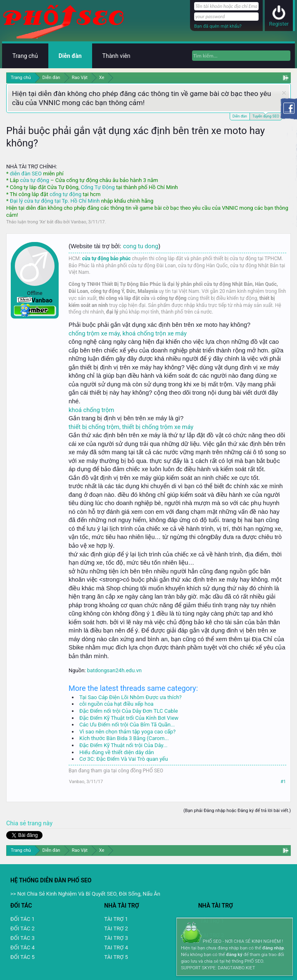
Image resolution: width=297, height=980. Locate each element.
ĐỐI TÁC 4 (23, 948)
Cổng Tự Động (97, 187)
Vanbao (78, 222)
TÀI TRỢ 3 (116, 938)
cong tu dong (141, 246)
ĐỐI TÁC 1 (23, 919)
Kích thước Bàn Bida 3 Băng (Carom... (124, 738)
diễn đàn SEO (26, 174)
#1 (283, 782)
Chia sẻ (17, 823)
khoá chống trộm (91, 410)
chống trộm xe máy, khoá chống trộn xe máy (128, 333)
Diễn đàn (240, 116)
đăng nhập (273, 948)
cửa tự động (34, 180)
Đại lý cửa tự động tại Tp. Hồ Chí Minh (55, 201)
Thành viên (116, 56)
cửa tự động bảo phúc (107, 259)
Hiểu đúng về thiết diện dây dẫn (117, 752)
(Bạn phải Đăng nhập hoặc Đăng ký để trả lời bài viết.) (237, 811)
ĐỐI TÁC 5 (23, 957)
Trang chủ (25, 56)
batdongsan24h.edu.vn (114, 670)
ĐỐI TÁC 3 (23, 938)
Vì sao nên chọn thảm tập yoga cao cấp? (127, 732)
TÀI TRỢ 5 (116, 957)
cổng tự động (65, 194)
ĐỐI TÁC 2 (23, 928)
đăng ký (234, 955)
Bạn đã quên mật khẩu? (218, 26)
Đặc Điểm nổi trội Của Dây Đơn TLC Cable (129, 711)
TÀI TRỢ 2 (116, 928)
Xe (43, 222)
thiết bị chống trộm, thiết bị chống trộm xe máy (131, 427)
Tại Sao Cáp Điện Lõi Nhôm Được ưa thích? (131, 697)
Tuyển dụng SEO (266, 116)
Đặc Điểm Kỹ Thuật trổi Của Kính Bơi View (129, 718)
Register (279, 24)
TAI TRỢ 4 (116, 948)
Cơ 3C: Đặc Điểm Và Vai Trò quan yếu (124, 759)
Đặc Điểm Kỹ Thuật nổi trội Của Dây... (123, 745)
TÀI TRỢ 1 (116, 919)
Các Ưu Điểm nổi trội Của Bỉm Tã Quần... (127, 725)
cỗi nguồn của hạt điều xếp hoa (116, 704)
